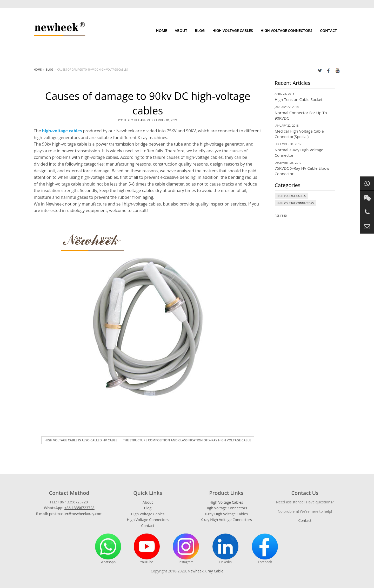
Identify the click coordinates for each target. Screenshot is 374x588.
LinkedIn (225, 549)
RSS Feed (281, 216)
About (181, 30)
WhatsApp (108, 549)
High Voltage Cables (233, 30)
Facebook (265, 549)
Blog (200, 30)
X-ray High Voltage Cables (226, 514)
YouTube (147, 549)
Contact (328, 30)
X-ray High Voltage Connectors (226, 520)
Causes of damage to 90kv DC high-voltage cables (148, 103)
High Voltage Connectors (286, 30)
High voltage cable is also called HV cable (81, 440)
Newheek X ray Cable (206, 571)
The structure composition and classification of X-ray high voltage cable (187, 440)
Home (162, 30)
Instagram (186, 549)
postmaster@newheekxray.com (76, 514)
